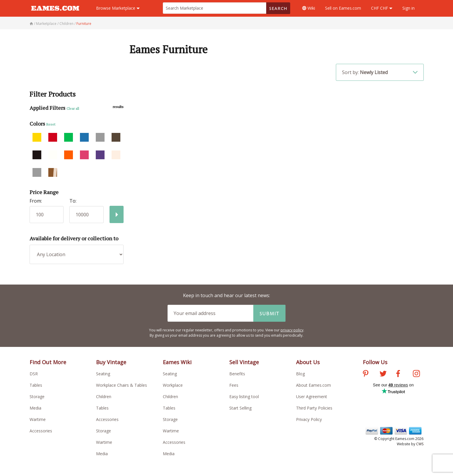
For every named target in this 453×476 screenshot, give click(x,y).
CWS (420, 444)
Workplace (173, 385)
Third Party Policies (314, 408)
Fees (234, 385)
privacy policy (292, 330)
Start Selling (240, 408)
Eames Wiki (177, 362)
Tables (36, 385)
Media (35, 408)
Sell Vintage (244, 362)
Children (104, 397)
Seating (103, 374)
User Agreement (312, 397)
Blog (300, 374)
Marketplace (118, 8)
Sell (343, 8)
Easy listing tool (244, 397)
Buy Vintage (111, 362)
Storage (37, 397)
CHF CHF (382, 8)
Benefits (237, 374)
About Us (308, 362)
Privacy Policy (309, 419)
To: (73, 201)
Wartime (38, 419)
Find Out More (48, 362)
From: (36, 201)
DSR (34, 374)
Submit (269, 313)
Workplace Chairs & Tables (122, 385)
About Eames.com (313, 385)
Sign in (408, 8)
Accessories (41, 431)
